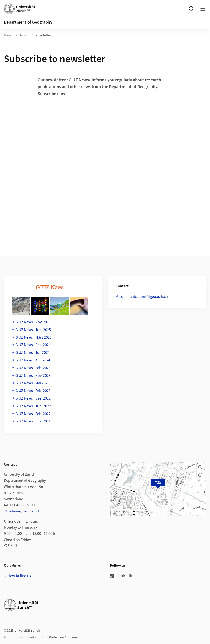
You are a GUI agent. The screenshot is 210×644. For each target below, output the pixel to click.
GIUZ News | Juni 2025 (33, 330)
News (24, 36)
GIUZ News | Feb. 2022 (33, 414)
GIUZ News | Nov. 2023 (33, 376)
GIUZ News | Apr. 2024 (33, 360)
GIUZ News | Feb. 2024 (33, 368)
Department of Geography (28, 22)
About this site (14, 638)
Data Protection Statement (61, 638)
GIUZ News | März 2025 (33, 337)
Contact (33, 638)
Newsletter (43, 36)
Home (8, 36)
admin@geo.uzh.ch (25, 511)
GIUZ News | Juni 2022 (33, 406)
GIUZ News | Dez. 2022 (33, 398)
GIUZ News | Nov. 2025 (33, 322)
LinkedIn (122, 576)
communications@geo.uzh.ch (144, 297)
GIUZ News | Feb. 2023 (33, 391)
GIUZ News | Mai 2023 (32, 383)
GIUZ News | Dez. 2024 (33, 345)
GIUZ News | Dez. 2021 (33, 421)
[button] (200, 467)
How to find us (19, 576)
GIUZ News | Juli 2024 (33, 353)
